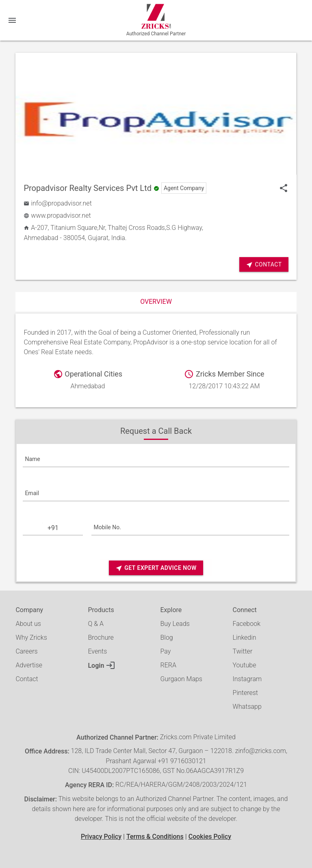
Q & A (95, 624)
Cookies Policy (210, 837)
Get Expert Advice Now (156, 568)
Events (97, 651)
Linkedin (245, 637)
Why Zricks (31, 637)
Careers (26, 651)
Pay (166, 651)
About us (28, 624)
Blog (167, 637)
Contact (264, 265)
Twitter (243, 651)
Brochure (101, 637)
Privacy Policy (101, 837)
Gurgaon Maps (181, 679)
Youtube (245, 665)
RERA (168, 665)
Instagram (247, 679)
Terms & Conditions (155, 837)
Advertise (29, 665)
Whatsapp (247, 707)
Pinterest (245, 693)
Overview (156, 302)
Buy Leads (175, 624)
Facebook (247, 624)
